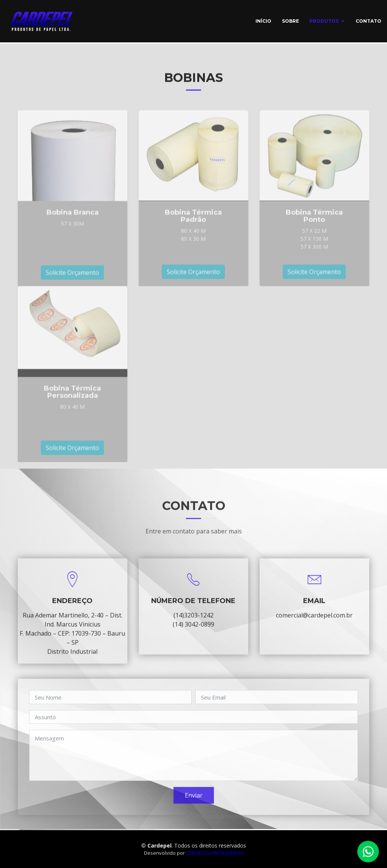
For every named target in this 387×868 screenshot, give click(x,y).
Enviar (194, 809)
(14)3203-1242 (193, 629)
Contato (368, 21)
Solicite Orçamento (72, 300)
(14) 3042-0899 (193, 638)
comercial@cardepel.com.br (314, 629)
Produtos (324, 21)
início (263, 21)
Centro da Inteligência (215, 853)
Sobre (290, 21)
